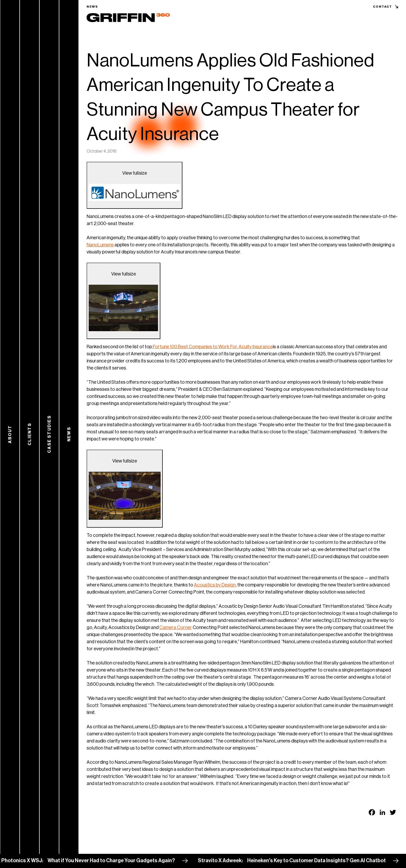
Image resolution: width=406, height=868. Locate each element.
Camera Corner (176, 627)
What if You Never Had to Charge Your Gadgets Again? (115, 861)
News (92, 7)
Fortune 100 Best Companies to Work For (194, 347)
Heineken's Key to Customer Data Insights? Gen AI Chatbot (320, 861)
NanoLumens (100, 245)
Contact (383, 7)
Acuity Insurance (256, 347)
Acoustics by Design (215, 585)
